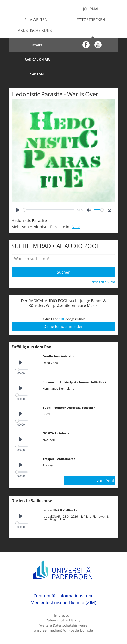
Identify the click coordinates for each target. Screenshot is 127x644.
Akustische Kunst (36, 30)
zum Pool (105, 466)
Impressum (63, 601)
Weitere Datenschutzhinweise (63, 611)
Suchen (64, 258)
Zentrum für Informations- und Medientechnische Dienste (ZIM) (64, 585)
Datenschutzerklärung (63, 606)
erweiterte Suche (103, 267)
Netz (76, 212)
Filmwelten (36, 20)
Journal (91, 9)
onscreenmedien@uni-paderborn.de (63, 616)
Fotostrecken (91, 20)
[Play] (18, 195)
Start (36, 45)
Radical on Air (91, 45)
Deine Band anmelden (63, 312)
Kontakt (36, 59)
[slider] (48, 195)
